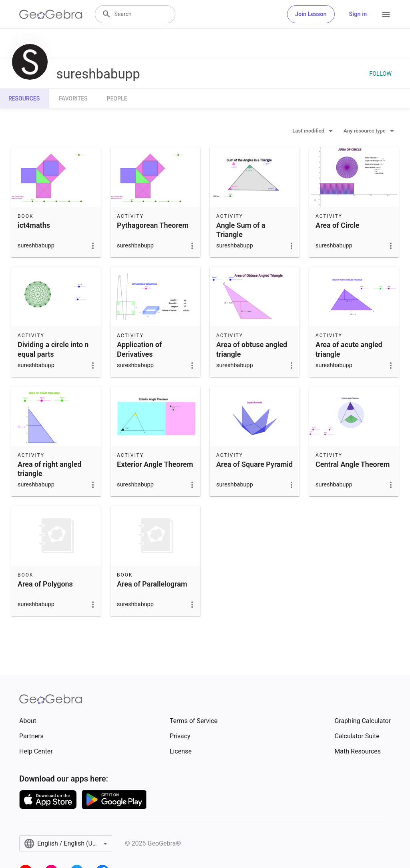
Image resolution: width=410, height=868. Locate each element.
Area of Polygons (45, 584)
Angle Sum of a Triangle (241, 230)
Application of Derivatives (139, 349)
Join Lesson (311, 14)
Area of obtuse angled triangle (252, 349)
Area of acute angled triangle (349, 349)
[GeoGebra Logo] (51, 14)
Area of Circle (338, 225)
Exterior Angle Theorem (155, 464)
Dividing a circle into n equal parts (53, 349)
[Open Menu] (386, 14)
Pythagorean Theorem (153, 225)
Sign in (358, 14)
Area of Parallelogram (152, 584)
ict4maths (34, 225)
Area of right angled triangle (49, 469)
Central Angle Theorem (353, 464)
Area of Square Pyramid (254, 464)
